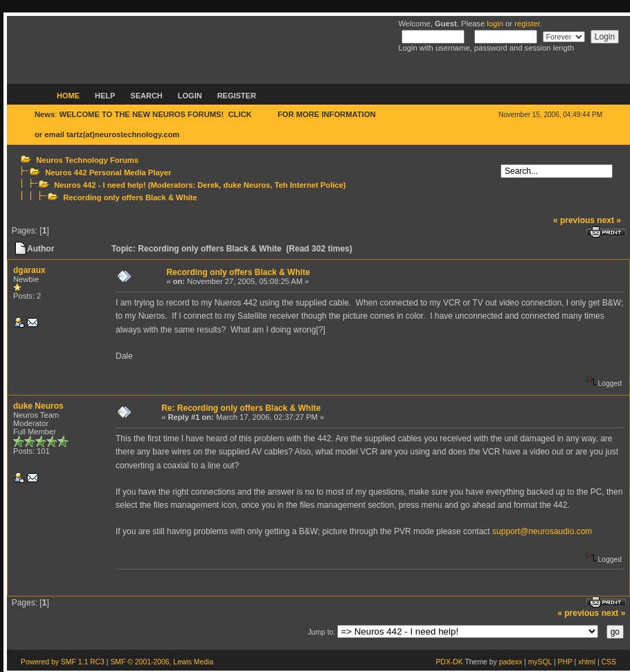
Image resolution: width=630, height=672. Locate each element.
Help (105, 96)
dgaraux (29, 270)
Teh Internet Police (309, 185)
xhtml (587, 662)
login (495, 24)
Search (146, 96)
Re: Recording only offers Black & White (241, 408)
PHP (565, 662)
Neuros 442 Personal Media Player (108, 173)
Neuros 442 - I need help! (100, 185)
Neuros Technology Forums (87, 160)
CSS (609, 662)
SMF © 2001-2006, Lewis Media (162, 662)
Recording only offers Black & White (130, 197)
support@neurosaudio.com (542, 531)
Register (237, 96)
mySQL (540, 662)
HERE (265, 114)
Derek (208, 185)
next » (609, 220)
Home (68, 96)
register (527, 24)
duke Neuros (247, 185)
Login (190, 96)
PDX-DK (449, 662)
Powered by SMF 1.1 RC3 (63, 662)
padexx (511, 662)
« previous (574, 220)
